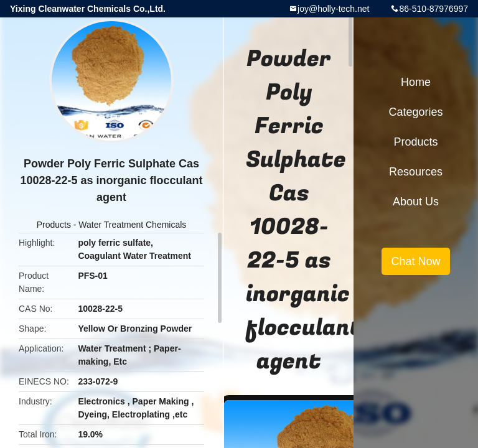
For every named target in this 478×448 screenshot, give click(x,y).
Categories (415, 112)
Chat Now (415, 261)
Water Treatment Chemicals (132, 225)
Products (54, 225)
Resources (416, 172)
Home (416, 82)
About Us (416, 202)
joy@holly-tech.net (333, 9)
